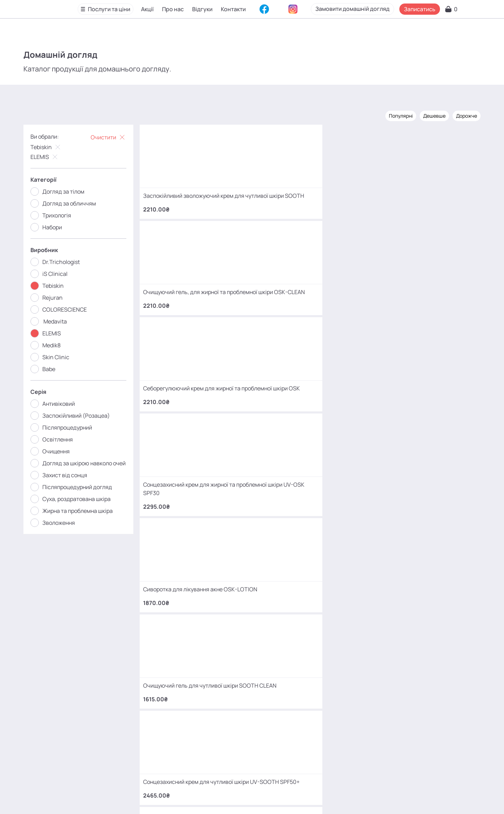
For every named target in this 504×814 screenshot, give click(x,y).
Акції (148, 10)
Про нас (174, 10)
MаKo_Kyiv (310, 748)
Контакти (234, 10)
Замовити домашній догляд (388, 10)
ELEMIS (52, 156)
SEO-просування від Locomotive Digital (393, 798)
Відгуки (203, 10)
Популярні (393, 115)
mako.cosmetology (210, 748)
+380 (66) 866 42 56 (285, 708)
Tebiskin (54, 146)
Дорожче (459, 115)
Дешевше (427, 115)
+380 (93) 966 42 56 (285, 686)
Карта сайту (240, 798)
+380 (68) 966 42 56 (285, 664)
